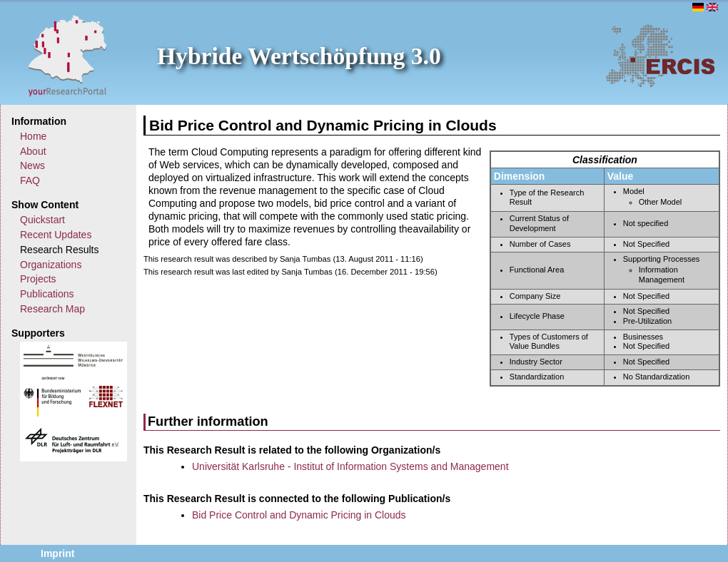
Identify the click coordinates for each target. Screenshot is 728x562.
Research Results (60, 250)
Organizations (51, 265)
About (33, 151)
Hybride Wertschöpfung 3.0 (299, 56)
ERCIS (660, 55)
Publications (47, 294)
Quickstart (42, 220)
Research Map (52, 309)
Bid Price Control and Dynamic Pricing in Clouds (299, 515)
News (32, 165)
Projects (38, 279)
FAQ (30, 180)
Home (33, 136)
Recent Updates (56, 235)
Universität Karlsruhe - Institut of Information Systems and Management (350, 466)
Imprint (57, 553)
